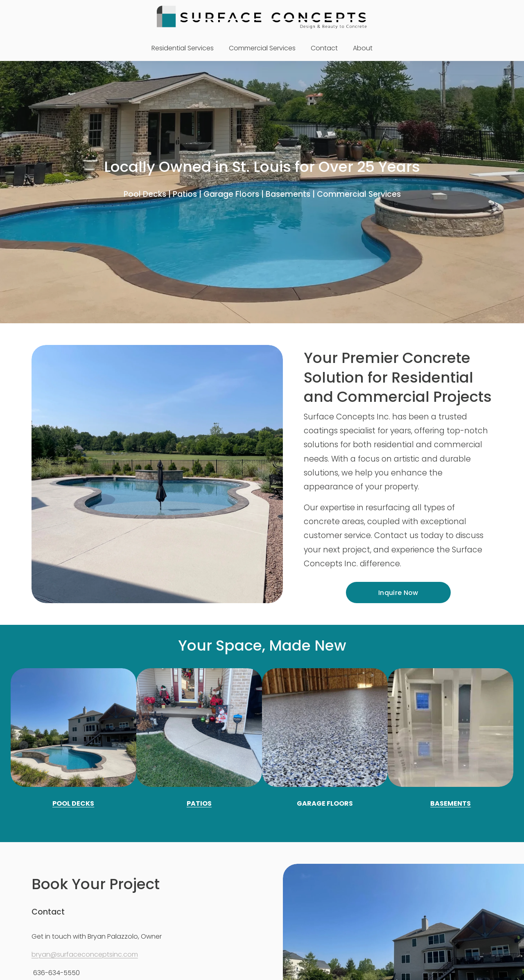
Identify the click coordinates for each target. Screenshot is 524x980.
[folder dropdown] (183, 49)
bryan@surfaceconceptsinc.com (85, 954)
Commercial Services (262, 48)
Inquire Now (398, 593)
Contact (324, 48)
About (363, 48)
